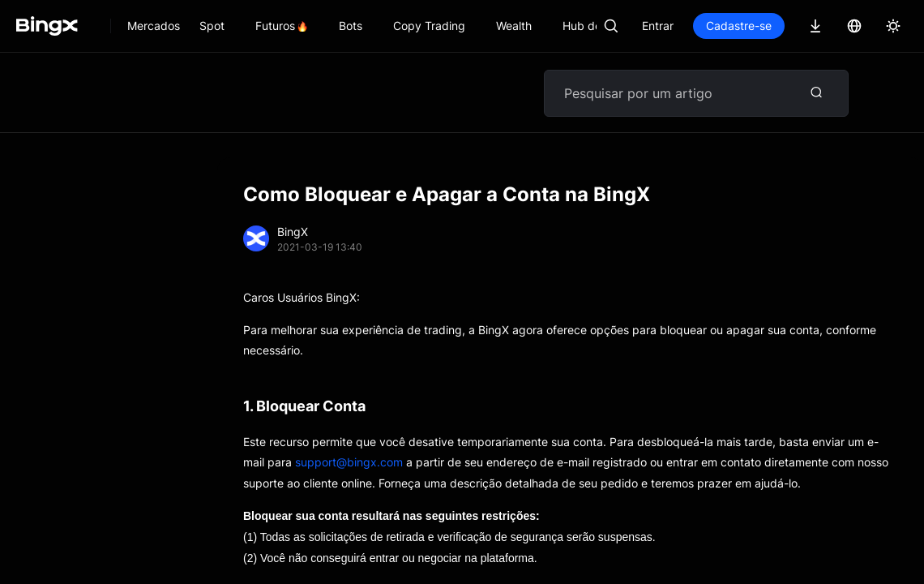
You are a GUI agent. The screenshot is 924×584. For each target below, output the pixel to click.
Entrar (658, 26)
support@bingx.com (349, 462)
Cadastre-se (739, 26)
